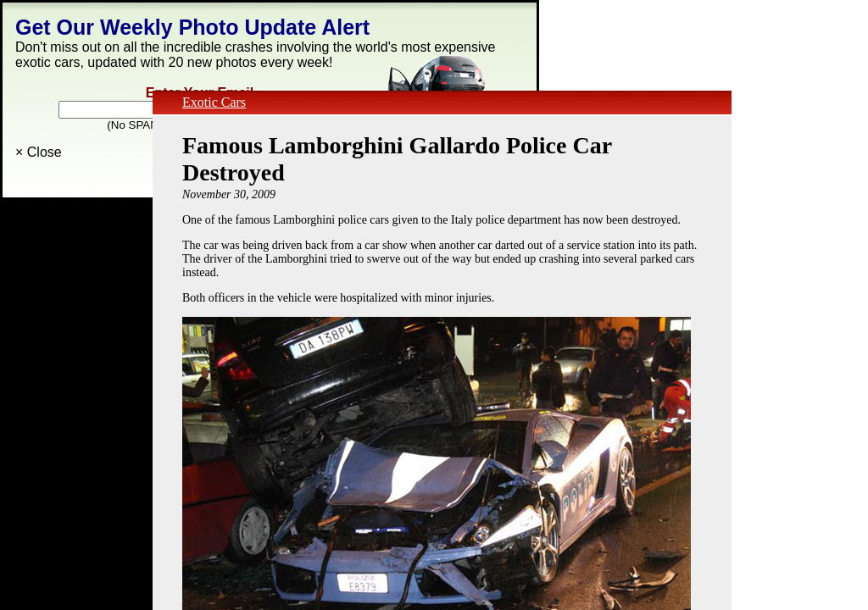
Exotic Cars (214, 102)
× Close (39, 152)
